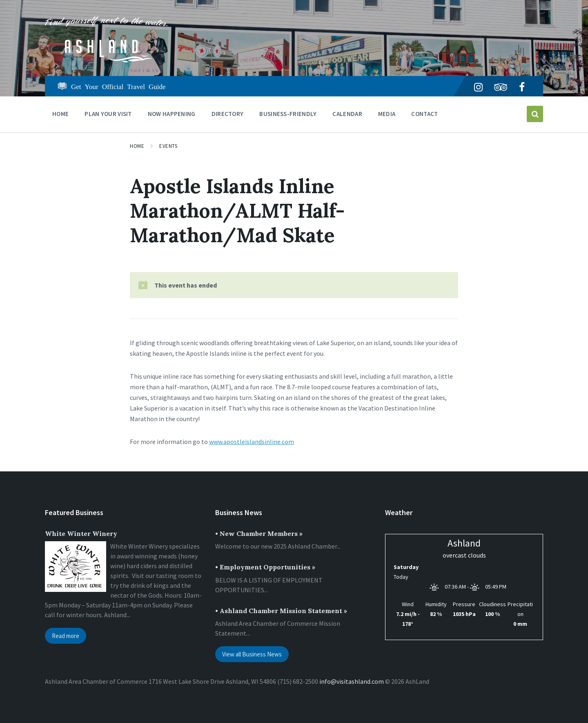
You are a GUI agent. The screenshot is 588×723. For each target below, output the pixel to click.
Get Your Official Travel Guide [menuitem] (118, 86)
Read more (66, 636)
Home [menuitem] (60, 114)
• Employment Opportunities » (265, 567)
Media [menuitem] (387, 114)
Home (137, 146)
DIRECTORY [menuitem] (228, 114)
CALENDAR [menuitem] (347, 114)
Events (168, 146)
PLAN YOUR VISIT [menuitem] (108, 114)
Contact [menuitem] (424, 114)
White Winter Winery (81, 533)
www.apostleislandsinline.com (252, 442)
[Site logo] (106, 60)
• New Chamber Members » (259, 533)
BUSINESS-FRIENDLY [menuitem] (288, 114)
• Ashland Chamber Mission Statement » (281, 611)
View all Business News (252, 654)
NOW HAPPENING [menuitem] (172, 114)
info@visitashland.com (352, 681)
